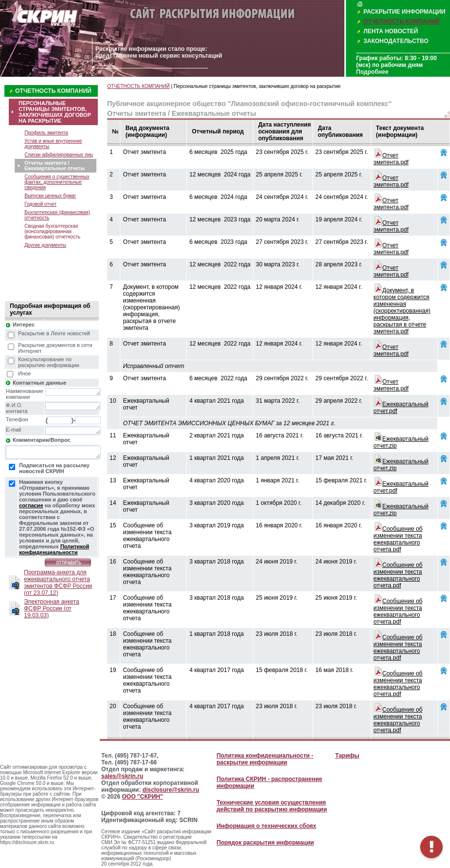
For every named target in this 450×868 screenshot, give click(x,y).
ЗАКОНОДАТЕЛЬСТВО (396, 41)
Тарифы (347, 756)
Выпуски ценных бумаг (50, 196)
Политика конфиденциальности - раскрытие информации (265, 759)
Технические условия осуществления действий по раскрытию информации (272, 806)
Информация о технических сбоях (267, 826)
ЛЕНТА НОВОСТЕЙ (391, 31)
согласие (31, 505)
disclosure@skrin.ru (171, 790)
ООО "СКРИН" (142, 797)
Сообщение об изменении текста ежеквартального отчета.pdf (398, 539)
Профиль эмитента (46, 133)
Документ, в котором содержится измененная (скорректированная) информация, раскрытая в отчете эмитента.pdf (402, 311)
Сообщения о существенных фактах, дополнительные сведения (57, 182)
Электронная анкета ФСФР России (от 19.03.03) (52, 608)
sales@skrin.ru (122, 776)
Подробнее (372, 72)
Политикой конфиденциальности (54, 549)
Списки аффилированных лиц (59, 155)
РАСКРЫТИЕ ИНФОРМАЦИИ (405, 12)
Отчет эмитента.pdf (391, 159)
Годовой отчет (41, 204)
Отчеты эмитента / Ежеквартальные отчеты (55, 166)
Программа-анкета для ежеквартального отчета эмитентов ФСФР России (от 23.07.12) (58, 583)
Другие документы (45, 245)
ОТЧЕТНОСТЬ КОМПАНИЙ (402, 22)
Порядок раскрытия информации (265, 843)
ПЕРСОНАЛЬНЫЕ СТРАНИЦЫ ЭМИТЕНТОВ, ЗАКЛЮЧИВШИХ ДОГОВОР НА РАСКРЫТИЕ (55, 112)
